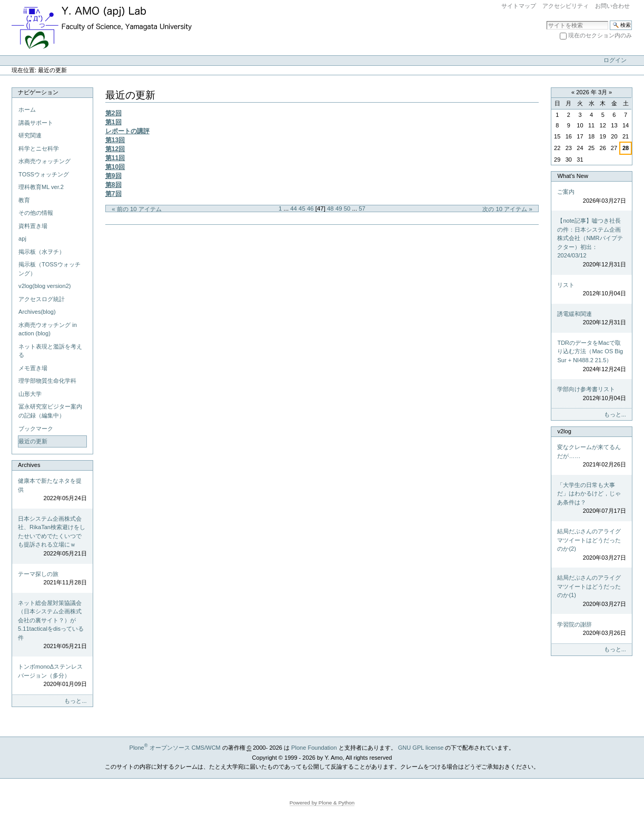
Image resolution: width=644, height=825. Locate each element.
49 (339, 208)
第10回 (115, 167)
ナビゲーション (38, 92)
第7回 (113, 194)
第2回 (113, 113)
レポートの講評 (127, 131)
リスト (591, 290)
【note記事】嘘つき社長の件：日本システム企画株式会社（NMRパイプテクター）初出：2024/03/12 (591, 243)
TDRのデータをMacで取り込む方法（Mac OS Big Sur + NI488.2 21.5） (591, 356)
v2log (564, 431)
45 (302, 208)
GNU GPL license (421, 748)
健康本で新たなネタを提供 (52, 490)
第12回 (115, 149)
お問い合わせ (612, 6)
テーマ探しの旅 (52, 579)
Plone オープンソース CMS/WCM (175, 748)
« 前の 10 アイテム (137, 209)
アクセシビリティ (566, 6)
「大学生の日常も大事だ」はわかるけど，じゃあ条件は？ (591, 499)
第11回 (115, 158)
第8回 (113, 185)
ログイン (615, 60)
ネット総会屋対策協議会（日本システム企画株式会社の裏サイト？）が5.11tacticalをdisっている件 (52, 625)
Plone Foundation (314, 748)
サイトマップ (519, 6)
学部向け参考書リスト (591, 394)
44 (294, 208)
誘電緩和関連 (591, 319)
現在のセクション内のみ (600, 35)
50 (347, 208)
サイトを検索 (546, 20)
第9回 (113, 176)
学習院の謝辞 (591, 629)
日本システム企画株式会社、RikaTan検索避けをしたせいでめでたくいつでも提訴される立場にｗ (52, 537)
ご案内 (591, 197)
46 (310, 208)
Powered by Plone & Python (322, 803)
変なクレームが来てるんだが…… (591, 456)
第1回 (113, 122)
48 (330, 208)
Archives (29, 465)
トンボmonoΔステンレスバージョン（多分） (52, 676)
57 (362, 208)
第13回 (115, 140)
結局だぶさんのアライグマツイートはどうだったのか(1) (591, 591)
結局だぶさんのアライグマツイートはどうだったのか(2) (591, 545)
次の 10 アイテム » (507, 209)
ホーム (27, 110)
